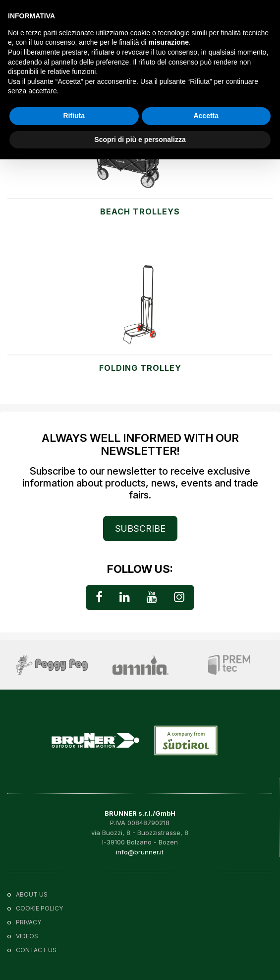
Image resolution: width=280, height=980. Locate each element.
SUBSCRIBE (140, 528)
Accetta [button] (206, 116)
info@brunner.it (140, 852)
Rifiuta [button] (74, 116)
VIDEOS (27, 936)
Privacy (28, 922)
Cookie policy (39, 908)
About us (32, 894)
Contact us (36, 950)
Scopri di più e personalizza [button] (140, 140)
